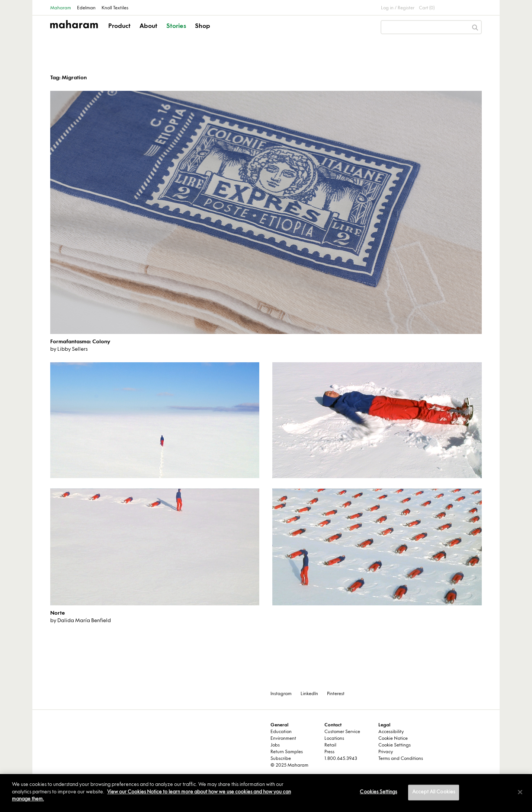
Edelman (86, 8)
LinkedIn (309, 694)
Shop (203, 26)
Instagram (281, 694)
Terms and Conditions (401, 759)
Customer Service (342, 732)
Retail (330, 745)
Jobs (275, 745)
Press (329, 752)
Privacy (386, 752)
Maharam (61, 8)
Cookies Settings (378, 792)
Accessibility (391, 732)
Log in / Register (398, 8)
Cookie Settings (395, 745)
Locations (334, 739)
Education (281, 732)
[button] (120, 33)
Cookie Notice (393, 739)
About (148, 26)
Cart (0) (427, 8)
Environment (283, 739)
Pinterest (336, 694)
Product (119, 26)
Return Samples (287, 752)
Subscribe (281, 759)
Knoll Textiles (115, 8)
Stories (176, 26)
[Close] (520, 792)
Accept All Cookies (434, 792)
